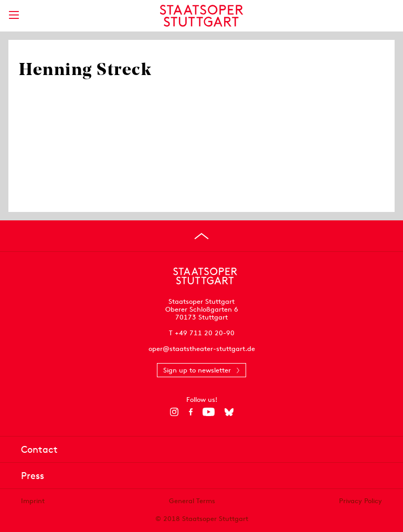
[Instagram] (174, 412)
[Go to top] (201, 236)
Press (33, 476)
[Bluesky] (229, 412)
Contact (39, 449)
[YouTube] (209, 412)
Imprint (33, 501)
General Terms (192, 501)
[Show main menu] (14, 15)
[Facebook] (191, 412)
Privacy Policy (360, 501)
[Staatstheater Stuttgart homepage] (202, 16)
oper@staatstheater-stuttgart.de (202, 349)
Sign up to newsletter (197, 370)
